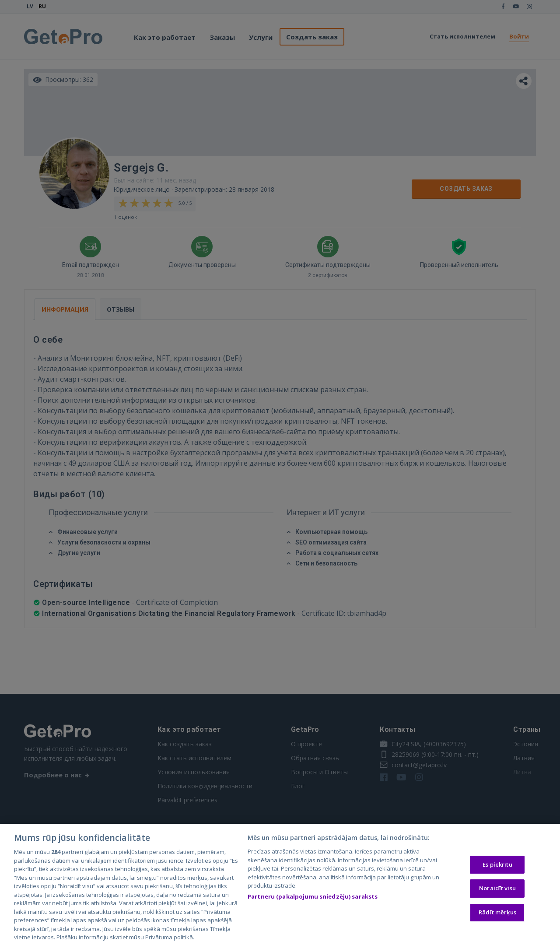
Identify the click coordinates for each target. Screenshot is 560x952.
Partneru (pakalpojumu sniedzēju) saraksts (313, 897)
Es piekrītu (497, 865)
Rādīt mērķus (497, 913)
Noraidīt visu (497, 889)
